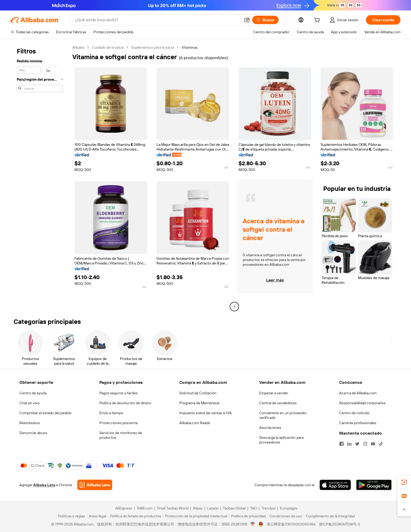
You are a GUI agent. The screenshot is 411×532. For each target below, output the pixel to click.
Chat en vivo (29, 403)
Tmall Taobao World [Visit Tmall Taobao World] (173, 508)
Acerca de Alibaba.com (358, 393)
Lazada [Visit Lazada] (213, 508)
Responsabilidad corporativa (362, 403)
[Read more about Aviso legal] (96, 516)
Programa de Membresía (199, 403)
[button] (247, 20)
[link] (404, 482)
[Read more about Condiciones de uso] (285, 516)
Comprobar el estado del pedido (45, 413)
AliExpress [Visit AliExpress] (124, 508)
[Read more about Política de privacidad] (247, 516)
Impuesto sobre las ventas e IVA (206, 413)
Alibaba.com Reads (195, 423)
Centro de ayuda (33, 393)
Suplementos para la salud (153, 47)
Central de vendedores (278, 403)
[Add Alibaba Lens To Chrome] (95, 485)
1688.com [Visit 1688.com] (145, 508)
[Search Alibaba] (157, 20)
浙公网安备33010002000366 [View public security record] (291, 524)
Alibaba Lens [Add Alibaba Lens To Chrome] (44, 485)
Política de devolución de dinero (125, 403)
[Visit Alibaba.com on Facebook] (342, 444)
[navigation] (40, 178)
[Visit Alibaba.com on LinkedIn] (349, 444)
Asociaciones (270, 428)
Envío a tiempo (111, 413)
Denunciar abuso (33, 433)
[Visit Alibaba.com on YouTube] (373, 444)
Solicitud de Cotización (198, 393)
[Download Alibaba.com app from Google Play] (374, 485)
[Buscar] (265, 20)
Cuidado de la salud (108, 47)
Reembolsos (30, 423)
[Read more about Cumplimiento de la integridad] (329, 516)
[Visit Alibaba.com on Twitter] (357, 444)
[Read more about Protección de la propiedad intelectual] (195, 516)
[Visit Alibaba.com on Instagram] (365, 444)
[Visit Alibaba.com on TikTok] (381, 444)
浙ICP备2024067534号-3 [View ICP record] (339, 524)
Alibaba (78, 47)
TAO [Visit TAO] (253, 508)
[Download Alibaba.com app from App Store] (335, 485)
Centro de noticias (354, 413)
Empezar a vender (274, 393)
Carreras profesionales (358, 423)
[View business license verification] (253, 524)
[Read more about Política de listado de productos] (134, 516)
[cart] (318, 21)
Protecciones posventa (118, 423)
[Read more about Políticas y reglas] (71, 516)
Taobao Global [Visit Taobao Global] (234, 508)
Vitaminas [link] (190, 47)
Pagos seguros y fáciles (118, 393)
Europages (289, 508)
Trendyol (268, 508)
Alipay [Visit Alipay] (198, 508)
